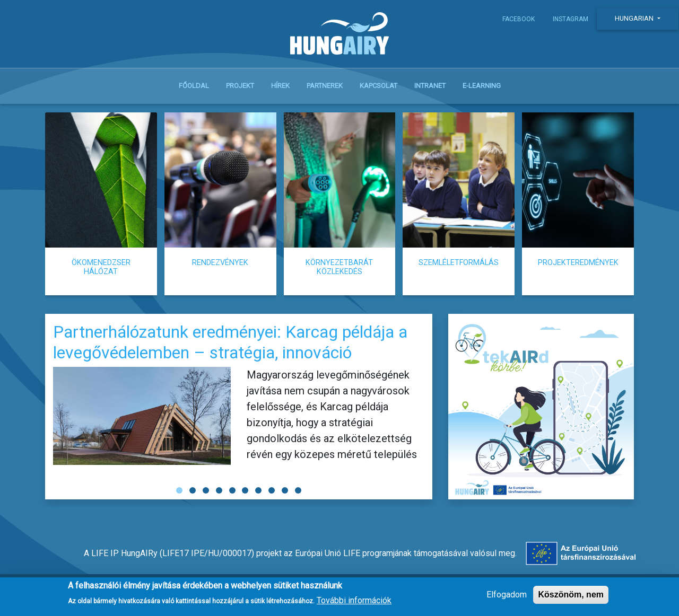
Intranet (430, 86)
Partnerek (325, 86)
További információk (354, 600)
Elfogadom (507, 595)
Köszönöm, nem (571, 595)
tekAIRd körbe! (541, 407)
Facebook (519, 19)
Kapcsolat (378, 86)
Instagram (571, 19)
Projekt (240, 86)
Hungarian (635, 18)
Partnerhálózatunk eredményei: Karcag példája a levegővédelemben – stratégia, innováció (230, 342)
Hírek (280, 86)
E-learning (482, 86)
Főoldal (194, 86)
